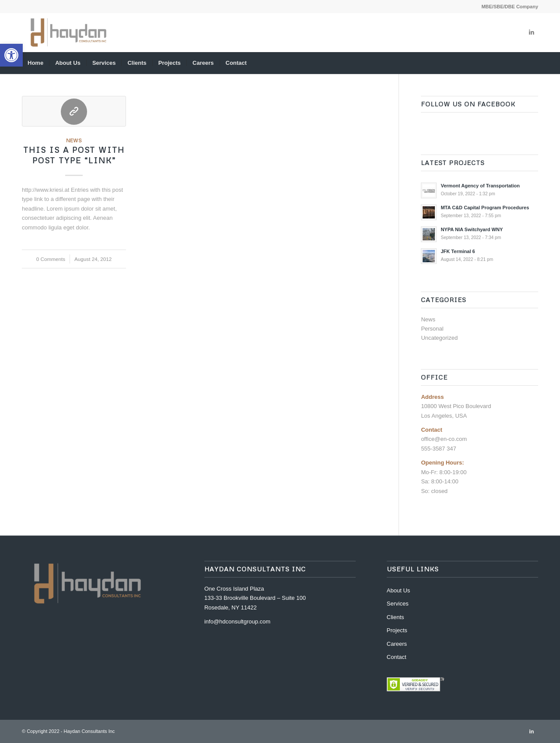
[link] (11, 55)
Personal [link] (432, 329)
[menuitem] (507, 7)
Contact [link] (397, 657)
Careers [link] (397, 644)
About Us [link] (398, 590)
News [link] (74, 140)
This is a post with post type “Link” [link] (74, 155)
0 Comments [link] (51, 259)
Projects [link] (397, 630)
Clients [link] (395, 617)
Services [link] (398, 604)
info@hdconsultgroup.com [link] (237, 622)
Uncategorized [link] (439, 338)
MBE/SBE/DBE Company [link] (510, 7)
